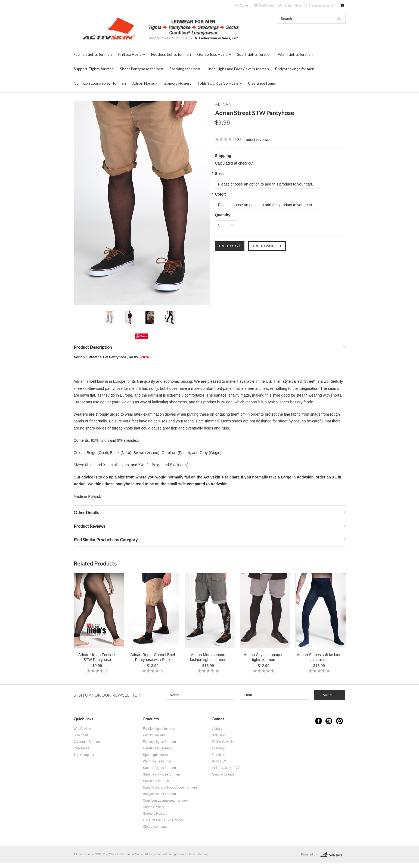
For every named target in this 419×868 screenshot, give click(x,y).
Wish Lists (285, 5)
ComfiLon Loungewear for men (100, 83)
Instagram (329, 721)
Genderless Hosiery (214, 54)
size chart (230, 477)
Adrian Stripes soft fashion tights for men (319, 657)
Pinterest (339, 721)
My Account (243, 5)
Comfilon (219, 755)
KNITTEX (219, 761)
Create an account (321, 5)
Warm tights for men (295, 54)
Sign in (300, 5)
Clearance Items (262, 83)
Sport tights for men (254, 54)
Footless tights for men (171, 54)
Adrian (217, 729)
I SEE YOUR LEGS (226, 768)
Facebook (319, 721)
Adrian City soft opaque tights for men (264, 657)
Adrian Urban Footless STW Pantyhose (97, 657)
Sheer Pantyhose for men (142, 69)
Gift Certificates (264, 5)
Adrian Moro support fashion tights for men (208, 657)
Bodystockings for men (295, 69)
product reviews (253, 140)
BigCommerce (333, 855)
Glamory (218, 748)
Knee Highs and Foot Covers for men (238, 69)
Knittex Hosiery (131, 54)
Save (144, 336)
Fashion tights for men (93, 54)
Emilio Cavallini (223, 742)
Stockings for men (185, 69)
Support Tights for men (94, 69)
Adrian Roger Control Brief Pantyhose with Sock (153, 657)
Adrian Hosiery (145, 83)
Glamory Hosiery (177, 83)
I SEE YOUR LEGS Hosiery (220, 83)
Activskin (219, 735)
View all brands (223, 774)
